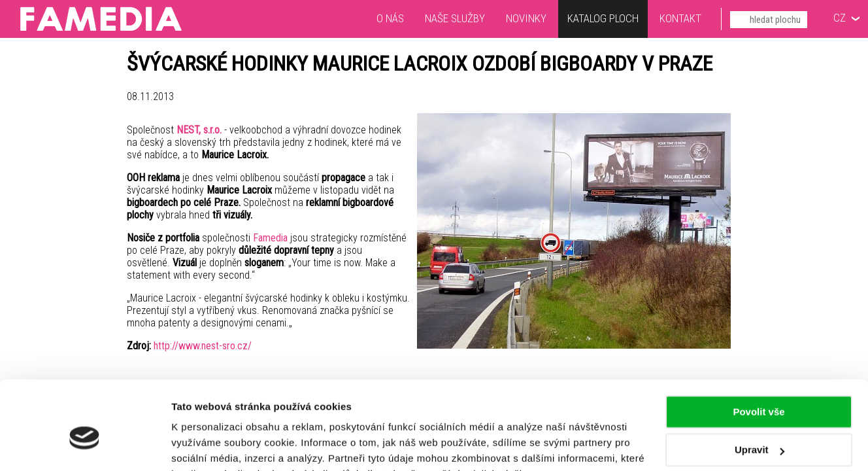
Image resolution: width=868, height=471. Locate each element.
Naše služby (455, 18)
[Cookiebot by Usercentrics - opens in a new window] (85, 445)
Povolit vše (759, 347)
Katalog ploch (603, 20)
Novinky (526, 18)
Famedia (270, 238)
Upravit (759, 385)
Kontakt (680, 18)
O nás (390, 18)
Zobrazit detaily (208, 445)
